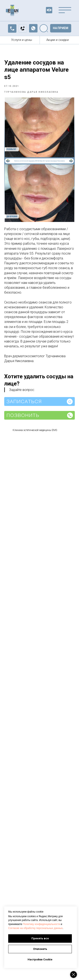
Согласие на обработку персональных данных (35, 928)
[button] (61, 28)
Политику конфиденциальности (42, 924)
